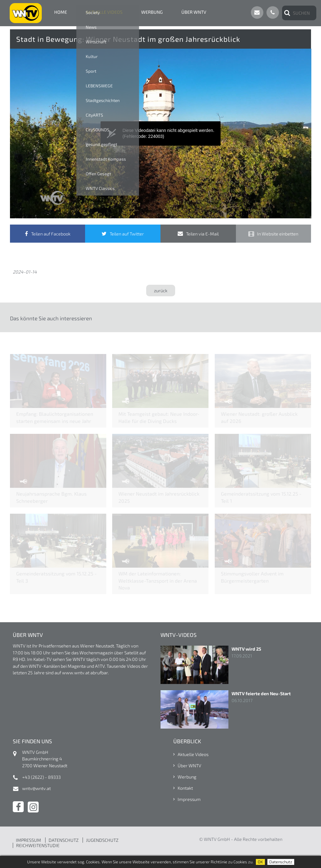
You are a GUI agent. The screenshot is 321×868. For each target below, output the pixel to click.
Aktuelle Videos (104, 12)
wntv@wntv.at (36, 788)
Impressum (189, 799)
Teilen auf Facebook (51, 234)
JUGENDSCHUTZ (102, 840)
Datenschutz (281, 862)
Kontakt (185, 788)
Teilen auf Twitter (127, 234)
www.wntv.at (76, 673)
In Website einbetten (278, 234)
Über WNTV (194, 12)
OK (260, 862)
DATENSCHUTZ (64, 840)
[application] (161, 133)
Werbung (152, 12)
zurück (161, 291)
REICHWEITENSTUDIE (38, 845)
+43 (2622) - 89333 (41, 777)
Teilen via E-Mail (202, 234)
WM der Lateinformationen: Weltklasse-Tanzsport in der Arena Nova (158, 580)
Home (61, 12)
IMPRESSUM (29, 840)
